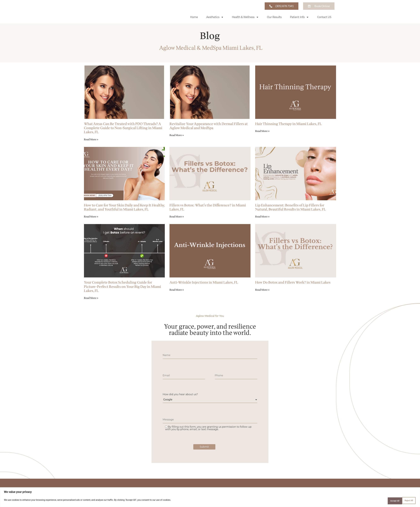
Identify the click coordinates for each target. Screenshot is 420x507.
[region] (210, 498)
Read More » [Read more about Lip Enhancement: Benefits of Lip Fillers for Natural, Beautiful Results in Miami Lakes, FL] (262, 217)
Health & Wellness (245, 17)
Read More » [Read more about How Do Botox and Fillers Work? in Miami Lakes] (262, 290)
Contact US (324, 17)
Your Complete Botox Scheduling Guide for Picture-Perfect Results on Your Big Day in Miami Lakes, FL (122, 287)
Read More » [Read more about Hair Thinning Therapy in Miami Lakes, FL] (262, 131)
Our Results (274, 17)
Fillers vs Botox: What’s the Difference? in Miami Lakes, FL (208, 208)
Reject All (386, 501)
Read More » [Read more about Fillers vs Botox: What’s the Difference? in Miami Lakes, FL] (177, 217)
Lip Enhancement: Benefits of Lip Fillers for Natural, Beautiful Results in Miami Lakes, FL (291, 208)
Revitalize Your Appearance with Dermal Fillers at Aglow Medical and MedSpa (209, 126)
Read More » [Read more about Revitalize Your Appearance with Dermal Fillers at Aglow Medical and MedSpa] (177, 136)
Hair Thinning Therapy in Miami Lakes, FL (288, 124)
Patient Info (299, 17)
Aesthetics (215, 17)
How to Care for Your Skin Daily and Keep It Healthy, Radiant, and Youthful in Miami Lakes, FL (124, 208)
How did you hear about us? (180, 395)
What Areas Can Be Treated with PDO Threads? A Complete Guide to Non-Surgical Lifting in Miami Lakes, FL (123, 128)
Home (194, 17)
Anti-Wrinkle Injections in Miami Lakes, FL (204, 283)
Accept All (406, 501)
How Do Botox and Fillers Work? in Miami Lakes (293, 283)
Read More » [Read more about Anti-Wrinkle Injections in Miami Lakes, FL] (177, 290)
